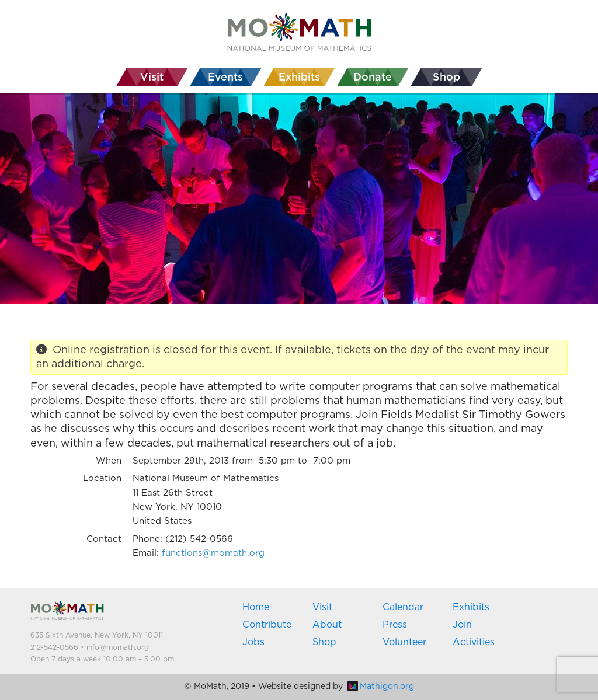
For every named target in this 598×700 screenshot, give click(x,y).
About (327, 625)
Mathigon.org (381, 687)
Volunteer (404, 642)
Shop (324, 642)
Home (256, 607)
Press (395, 625)
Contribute (267, 625)
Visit (322, 607)
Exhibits (471, 607)
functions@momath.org (213, 553)
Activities (474, 642)
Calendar (403, 607)
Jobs (253, 642)
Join (462, 625)
